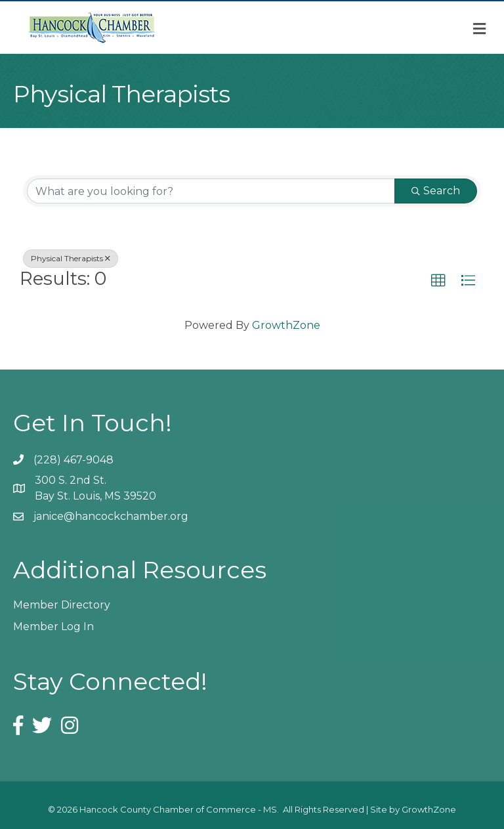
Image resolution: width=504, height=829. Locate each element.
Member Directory (62, 605)
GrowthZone (286, 325)
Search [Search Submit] (436, 191)
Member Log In (53, 627)
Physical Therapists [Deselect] (71, 258)
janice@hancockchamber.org (111, 516)
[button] (438, 281)
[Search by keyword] (211, 191)
